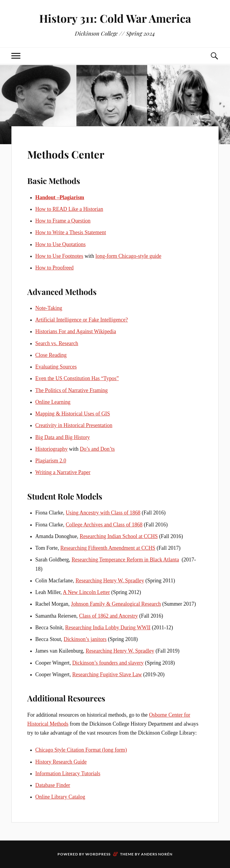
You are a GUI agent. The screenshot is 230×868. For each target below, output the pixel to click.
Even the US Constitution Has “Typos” (77, 378)
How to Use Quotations (60, 244)
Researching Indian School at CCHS (119, 536)
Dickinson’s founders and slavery (108, 663)
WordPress (98, 854)
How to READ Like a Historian (69, 209)
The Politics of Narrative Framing (72, 390)
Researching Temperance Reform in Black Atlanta (125, 560)
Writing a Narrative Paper (63, 472)
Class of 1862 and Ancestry (108, 616)
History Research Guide (61, 762)
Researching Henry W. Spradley (110, 581)
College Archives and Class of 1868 (104, 525)
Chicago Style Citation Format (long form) (81, 750)
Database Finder (53, 785)
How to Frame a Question (63, 221)
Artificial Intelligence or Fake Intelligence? (82, 320)
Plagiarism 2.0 (51, 461)
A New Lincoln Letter (86, 592)
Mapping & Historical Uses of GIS (73, 414)
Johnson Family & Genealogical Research (116, 604)
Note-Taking (49, 308)
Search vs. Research (57, 343)
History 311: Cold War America (115, 18)
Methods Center (76, 153)
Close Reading (51, 355)
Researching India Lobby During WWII (108, 628)
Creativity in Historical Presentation (74, 425)
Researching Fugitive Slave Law (107, 674)
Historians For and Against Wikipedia (76, 331)
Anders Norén (157, 854)
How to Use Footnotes (59, 256)
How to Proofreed (55, 268)
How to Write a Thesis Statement (71, 232)
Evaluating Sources (56, 367)
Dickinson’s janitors (85, 639)
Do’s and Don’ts (97, 449)
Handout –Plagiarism (60, 197)
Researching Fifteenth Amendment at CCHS (108, 548)
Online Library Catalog (60, 797)
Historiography (52, 449)
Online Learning (53, 402)
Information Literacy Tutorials (68, 773)
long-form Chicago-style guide (128, 256)
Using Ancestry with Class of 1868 (103, 513)
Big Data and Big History (63, 437)
